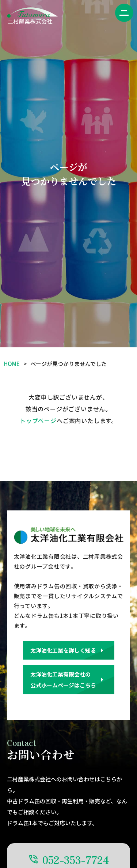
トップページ (38, 420)
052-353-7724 (76, 860)
